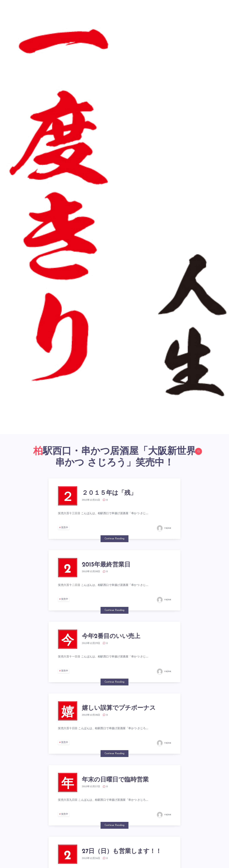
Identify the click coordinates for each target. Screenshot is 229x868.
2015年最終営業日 (106, 565)
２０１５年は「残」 (109, 493)
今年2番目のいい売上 (111, 637)
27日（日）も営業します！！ (122, 852)
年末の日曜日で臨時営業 (115, 780)
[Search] (198, 451)
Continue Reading (115, 539)
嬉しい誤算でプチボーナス (119, 708)
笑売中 (65, 528)
